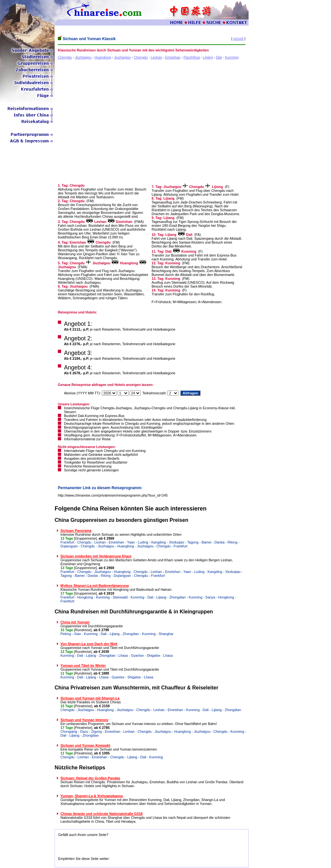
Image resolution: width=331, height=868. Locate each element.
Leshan (156, 57)
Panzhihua (192, 57)
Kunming (232, 57)
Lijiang (208, 57)
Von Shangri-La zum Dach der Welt (89, 644)
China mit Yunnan (75, 622)
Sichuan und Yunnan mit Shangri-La (90, 698)
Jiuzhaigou (83, 57)
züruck (238, 38)
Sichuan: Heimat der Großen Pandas (90, 778)
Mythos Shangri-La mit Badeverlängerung (95, 586)
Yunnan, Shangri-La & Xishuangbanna (92, 796)
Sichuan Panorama (76, 531)
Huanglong (103, 57)
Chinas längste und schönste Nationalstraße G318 (101, 814)
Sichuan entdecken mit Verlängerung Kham (96, 556)
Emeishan (173, 57)
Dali (219, 57)
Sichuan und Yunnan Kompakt (85, 745)
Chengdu (65, 57)
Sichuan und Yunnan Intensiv (84, 720)
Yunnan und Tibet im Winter (83, 665)
